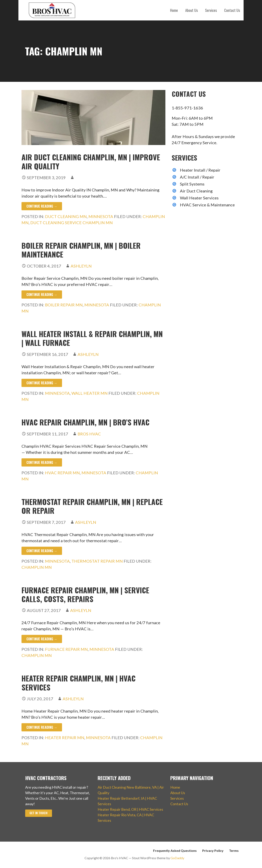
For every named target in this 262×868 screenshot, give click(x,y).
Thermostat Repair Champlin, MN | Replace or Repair (92, 506)
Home (174, 10)
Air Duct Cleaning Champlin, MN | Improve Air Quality (91, 161)
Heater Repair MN (65, 738)
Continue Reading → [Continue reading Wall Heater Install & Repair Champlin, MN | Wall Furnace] (42, 383)
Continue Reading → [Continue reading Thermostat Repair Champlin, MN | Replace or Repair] (42, 551)
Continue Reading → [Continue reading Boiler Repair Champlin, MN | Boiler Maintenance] (42, 295)
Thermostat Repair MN (97, 561)
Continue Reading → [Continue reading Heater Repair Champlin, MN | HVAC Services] (42, 727)
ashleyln (81, 266)
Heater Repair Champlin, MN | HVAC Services (78, 682)
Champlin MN (37, 567)
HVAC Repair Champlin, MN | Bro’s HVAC (85, 422)
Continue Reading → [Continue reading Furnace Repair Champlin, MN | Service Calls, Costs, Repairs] (42, 639)
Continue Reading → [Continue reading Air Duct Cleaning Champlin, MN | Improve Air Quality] (42, 206)
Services (211, 10)
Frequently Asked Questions (175, 851)
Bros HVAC (89, 434)
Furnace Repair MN (66, 649)
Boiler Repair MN (64, 305)
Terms (234, 851)
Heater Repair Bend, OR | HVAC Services (130, 809)
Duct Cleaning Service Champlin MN (72, 223)
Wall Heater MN (90, 393)
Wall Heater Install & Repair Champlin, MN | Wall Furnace (92, 338)
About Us (191, 10)
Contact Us (232, 10)
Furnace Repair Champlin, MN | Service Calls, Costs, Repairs (85, 594)
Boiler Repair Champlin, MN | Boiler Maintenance (81, 250)
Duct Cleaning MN (66, 216)
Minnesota (101, 216)
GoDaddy (177, 858)
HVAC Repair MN (62, 473)
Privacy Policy (213, 851)
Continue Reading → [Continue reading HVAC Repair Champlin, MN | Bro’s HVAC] (42, 462)
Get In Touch (38, 813)
